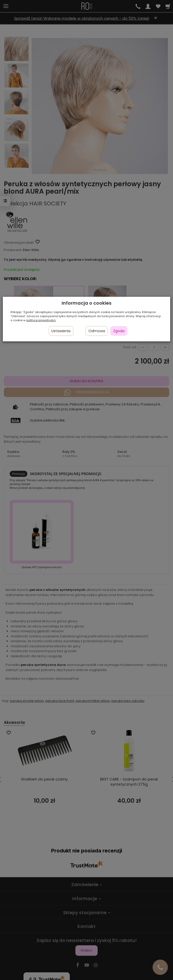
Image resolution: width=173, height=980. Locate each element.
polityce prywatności (41, 320)
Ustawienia (61, 331)
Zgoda (119, 331)
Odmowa (97, 331)
